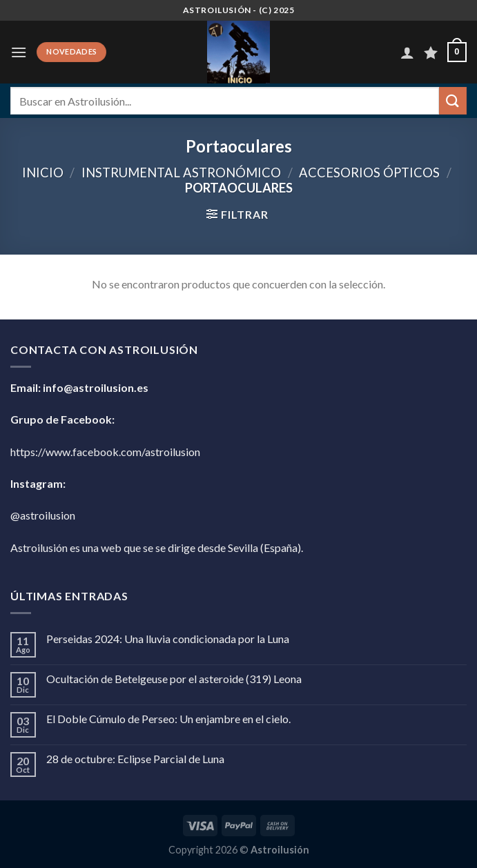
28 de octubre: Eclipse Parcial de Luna (135, 759)
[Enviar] (453, 100)
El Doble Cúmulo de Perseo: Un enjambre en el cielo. (168, 719)
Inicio (43, 172)
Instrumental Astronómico (181, 172)
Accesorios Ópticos (369, 172)
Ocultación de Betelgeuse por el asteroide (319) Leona (174, 679)
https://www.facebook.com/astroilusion (105, 452)
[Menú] (19, 52)
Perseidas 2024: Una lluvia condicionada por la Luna (168, 639)
